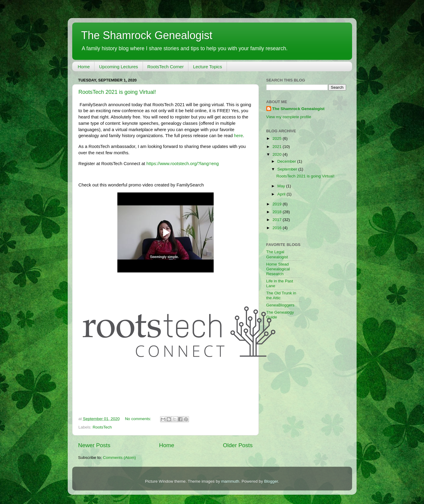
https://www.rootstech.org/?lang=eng (183, 164)
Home (84, 67)
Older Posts (238, 445)
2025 (277, 138)
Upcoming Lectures (118, 67)
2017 (277, 220)
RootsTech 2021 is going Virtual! (117, 92)
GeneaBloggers (280, 305)
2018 (277, 212)
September (288, 169)
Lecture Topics (207, 67)
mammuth (230, 481)
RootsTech (102, 427)
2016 (277, 228)
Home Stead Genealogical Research (278, 269)
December (287, 161)
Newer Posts (94, 445)
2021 (277, 147)
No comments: (139, 419)
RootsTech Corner (166, 67)
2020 (277, 154)
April (282, 194)
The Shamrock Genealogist (147, 35)
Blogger (271, 481)
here (239, 136)
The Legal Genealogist (277, 254)
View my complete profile (289, 117)
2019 (277, 204)
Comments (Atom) (119, 458)
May (282, 186)
